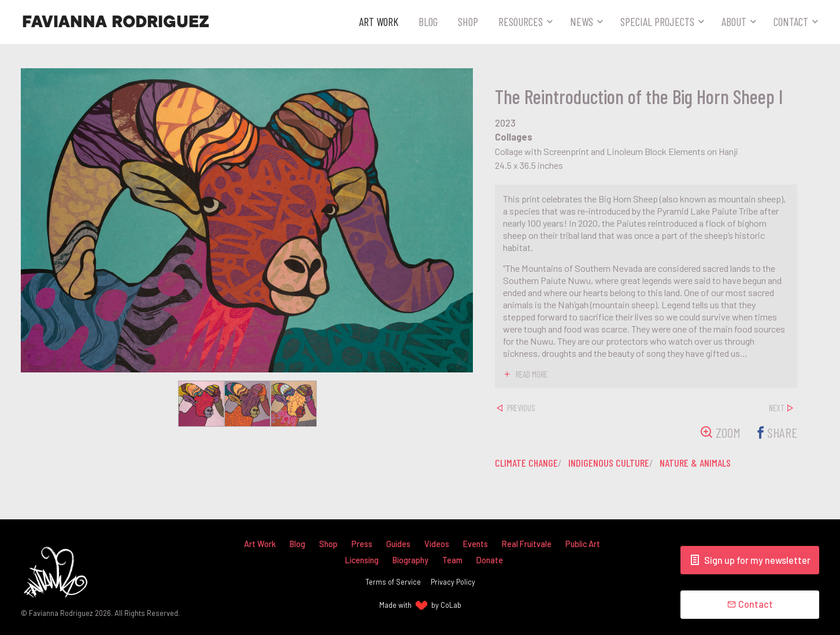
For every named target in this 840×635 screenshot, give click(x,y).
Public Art (583, 544)
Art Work (379, 21)
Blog (428, 21)
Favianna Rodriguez (116, 22)
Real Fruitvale (527, 544)
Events (475, 544)
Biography (410, 560)
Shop (468, 21)
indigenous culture (609, 463)
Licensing (362, 560)
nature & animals (695, 463)
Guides (398, 544)
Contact (791, 21)
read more (532, 374)
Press (362, 544)
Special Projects (657, 21)
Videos (437, 544)
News (582, 21)
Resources (521, 21)
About (734, 21)
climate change (526, 463)
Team (452, 560)
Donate (490, 560)
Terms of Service (393, 582)
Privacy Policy (453, 582)
